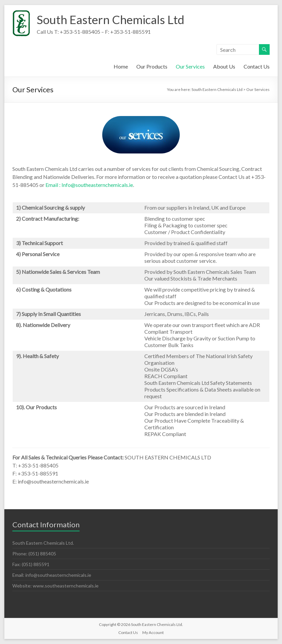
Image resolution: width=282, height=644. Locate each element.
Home (121, 66)
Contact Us (257, 66)
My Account (153, 632)
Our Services (190, 66)
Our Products (152, 66)
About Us (224, 66)
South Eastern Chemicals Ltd (113, 19)
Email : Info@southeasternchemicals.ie (89, 185)
